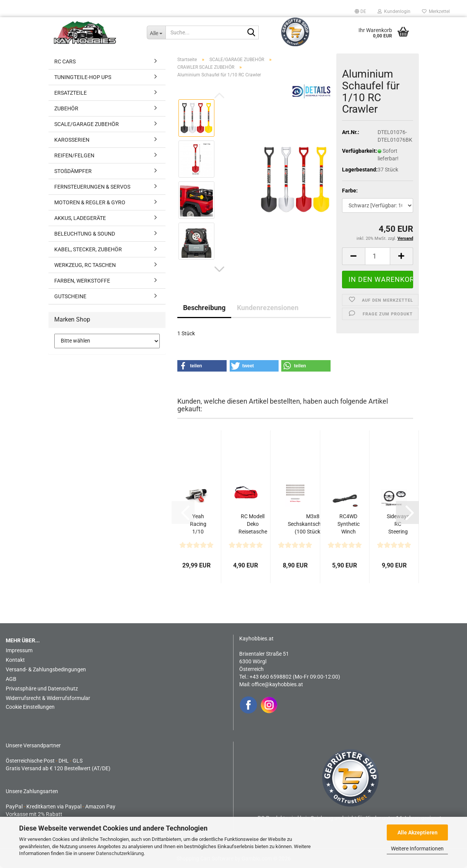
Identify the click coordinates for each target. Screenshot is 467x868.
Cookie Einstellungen (30, 707)
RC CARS (65, 61)
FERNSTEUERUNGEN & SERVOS (92, 187)
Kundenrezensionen (268, 308)
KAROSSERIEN (72, 140)
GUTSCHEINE (70, 296)
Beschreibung (204, 308)
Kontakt (15, 660)
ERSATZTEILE (71, 93)
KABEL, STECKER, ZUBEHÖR (88, 249)
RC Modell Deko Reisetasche (253, 524)
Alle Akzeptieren (418, 832)
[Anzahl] (378, 256)
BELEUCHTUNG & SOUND (85, 234)
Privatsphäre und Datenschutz (42, 689)
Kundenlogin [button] (394, 11)
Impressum (19, 650)
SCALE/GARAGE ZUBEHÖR (87, 124)
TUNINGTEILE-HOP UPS (83, 77)
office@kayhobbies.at (277, 684)
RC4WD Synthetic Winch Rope (349, 524)
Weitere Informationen (417, 849)
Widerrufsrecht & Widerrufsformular (48, 698)
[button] (360, 11)
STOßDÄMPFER (73, 171)
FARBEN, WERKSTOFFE (82, 281)
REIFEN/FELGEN (74, 155)
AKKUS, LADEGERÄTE (80, 218)
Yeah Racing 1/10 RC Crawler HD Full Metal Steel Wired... (198, 524)
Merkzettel (436, 11)
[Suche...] (156, 32)
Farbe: (350, 191)
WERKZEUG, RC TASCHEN (85, 265)
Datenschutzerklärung (120, 853)
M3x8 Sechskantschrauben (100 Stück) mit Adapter (313, 524)
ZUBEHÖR (66, 108)
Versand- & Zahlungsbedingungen (46, 669)
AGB (11, 679)
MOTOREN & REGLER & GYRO (90, 202)
